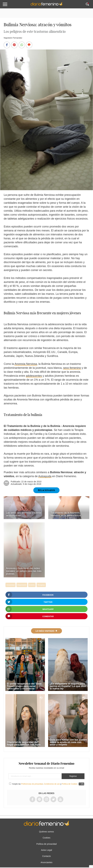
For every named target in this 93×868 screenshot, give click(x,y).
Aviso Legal (46, 850)
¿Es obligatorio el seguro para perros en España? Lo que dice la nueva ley (68, 686)
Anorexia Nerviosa (26, 364)
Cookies (47, 838)
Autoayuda (45, 476)
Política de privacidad (47, 844)
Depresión (22, 585)
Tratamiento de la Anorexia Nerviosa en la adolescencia (66, 514)
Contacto (46, 856)
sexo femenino (72, 368)
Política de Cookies (70, 784)
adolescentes (34, 376)
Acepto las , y (45, 784)
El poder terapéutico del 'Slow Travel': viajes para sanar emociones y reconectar (24, 686)
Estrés (32, 585)
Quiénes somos (47, 832)
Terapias (41, 585)
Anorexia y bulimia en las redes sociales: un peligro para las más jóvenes (24, 571)
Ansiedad (11, 585)
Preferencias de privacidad (32, 784)
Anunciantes (47, 862)
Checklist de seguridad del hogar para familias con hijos (24, 743)
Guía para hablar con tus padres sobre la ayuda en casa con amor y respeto (68, 742)
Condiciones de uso (52, 784)
